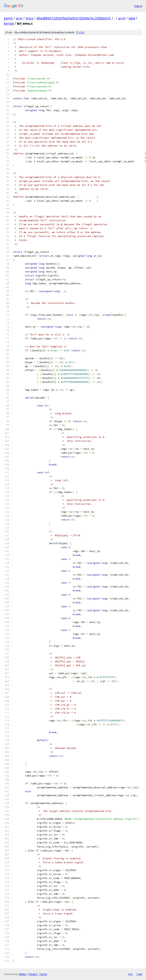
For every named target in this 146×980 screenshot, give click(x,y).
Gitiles (22, 974)
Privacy (33, 974)
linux (29, 18)
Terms (43, 974)
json (139, 974)
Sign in (138, 6)
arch (122, 18)
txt (130, 974)
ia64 (132, 18)
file (80, 33)
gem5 (8, 18)
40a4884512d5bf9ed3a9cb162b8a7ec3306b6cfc (74, 18)
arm (19, 18)
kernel (9, 23)
